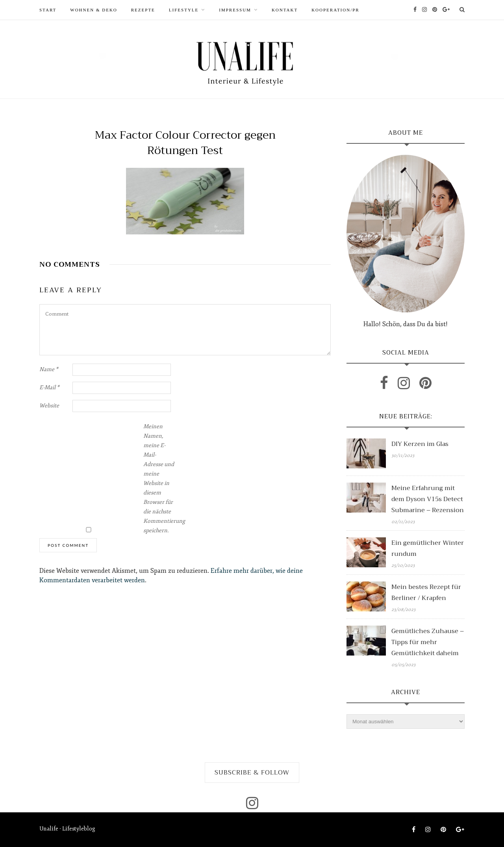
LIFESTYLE (184, 10)
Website (49, 406)
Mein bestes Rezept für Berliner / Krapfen (426, 593)
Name (49, 369)
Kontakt (285, 10)
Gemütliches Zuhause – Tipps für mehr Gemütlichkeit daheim (428, 642)
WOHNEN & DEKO (94, 10)
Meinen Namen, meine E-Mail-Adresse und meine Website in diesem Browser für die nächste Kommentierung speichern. (159, 478)
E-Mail (49, 387)
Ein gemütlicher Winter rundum (428, 548)
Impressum (235, 10)
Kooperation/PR (335, 10)
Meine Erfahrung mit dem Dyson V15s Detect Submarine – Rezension (428, 499)
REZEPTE (143, 10)
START (48, 10)
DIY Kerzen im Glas (420, 444)
